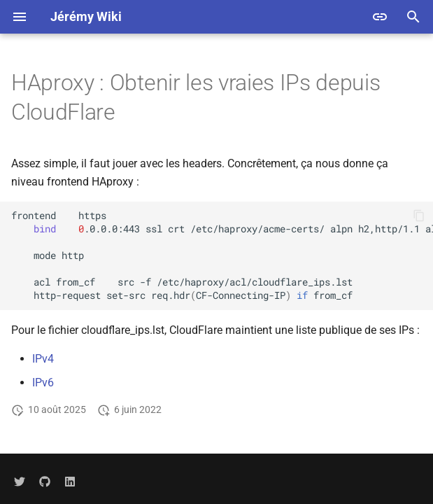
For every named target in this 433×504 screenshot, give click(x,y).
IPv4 (43, 359)
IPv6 (43, 383)
